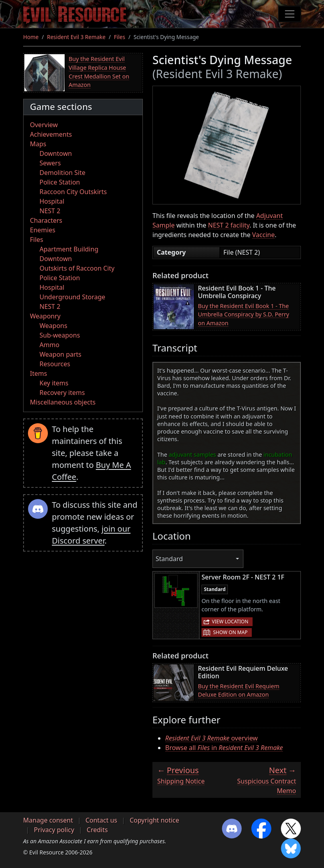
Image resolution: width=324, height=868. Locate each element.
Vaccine (264, 235)
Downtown (56, 153)
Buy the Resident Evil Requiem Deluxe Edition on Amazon (239, 690)
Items (39, 373)
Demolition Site (62, 173)
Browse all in (224, 748)
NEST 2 (50, 211)
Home (31, 37)
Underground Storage (72, 297)
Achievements (51, 134)
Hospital (52, 201)
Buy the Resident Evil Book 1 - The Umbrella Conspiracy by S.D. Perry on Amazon (244, 314)
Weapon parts (60, 354)
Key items (54, 383)
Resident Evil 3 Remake (76, 37)
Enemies (43, 230)
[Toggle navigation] (290, 14)
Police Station (60, 182)
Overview (44, 125)
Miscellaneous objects (63, 402)
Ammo (49, 345)
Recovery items (62, 393)
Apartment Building (69, 249)
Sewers (50, 163)
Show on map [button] (230, 632)
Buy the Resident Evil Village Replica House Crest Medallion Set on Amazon (99, 72)
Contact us (101, 820)
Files (120, 37)
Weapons (53, 326)
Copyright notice (154, 820)
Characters (46, 220)
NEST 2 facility (229, 225)
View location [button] (230, 622)
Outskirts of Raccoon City (77, 268)
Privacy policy (54, 830)
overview (211, 738)
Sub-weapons (60, 335)
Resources (55, 364)
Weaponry (45, 316)
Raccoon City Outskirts (73, 192)
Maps (38, 144)
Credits (97, 830)
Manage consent (48, 820)
